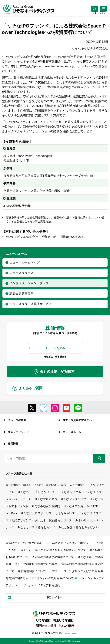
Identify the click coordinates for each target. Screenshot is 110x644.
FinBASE (92, 506)
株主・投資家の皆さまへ (77, 420)
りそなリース (46, 492)
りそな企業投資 (73, 506)
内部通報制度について (32, 571)
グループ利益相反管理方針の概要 (36, 564)
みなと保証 (65, 527)
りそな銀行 (13, 485)
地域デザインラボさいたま (29, 520)
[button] (95, 13)
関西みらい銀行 (56, 485)
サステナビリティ (18, 432)
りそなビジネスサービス (36, 513)
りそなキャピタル (70, 492)
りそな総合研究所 (46, 499)
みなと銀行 (77, 485)
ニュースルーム (72, 432)
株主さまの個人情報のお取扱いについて (61, 550)
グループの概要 (17, 420)
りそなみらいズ (65, 513)
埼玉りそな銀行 (33, 485)
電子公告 (26, 550)
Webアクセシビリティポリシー (72, 543)
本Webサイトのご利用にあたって (27, 543)
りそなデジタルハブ (73, 499)
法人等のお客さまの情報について (53, 557)
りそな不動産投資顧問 (46, 506)
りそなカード (26, 492)
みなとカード (46, 527)
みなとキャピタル (87, 527)
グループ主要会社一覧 (19, 473)
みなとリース (26, 527)
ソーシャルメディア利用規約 (42, 585)
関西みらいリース (61, 520)
